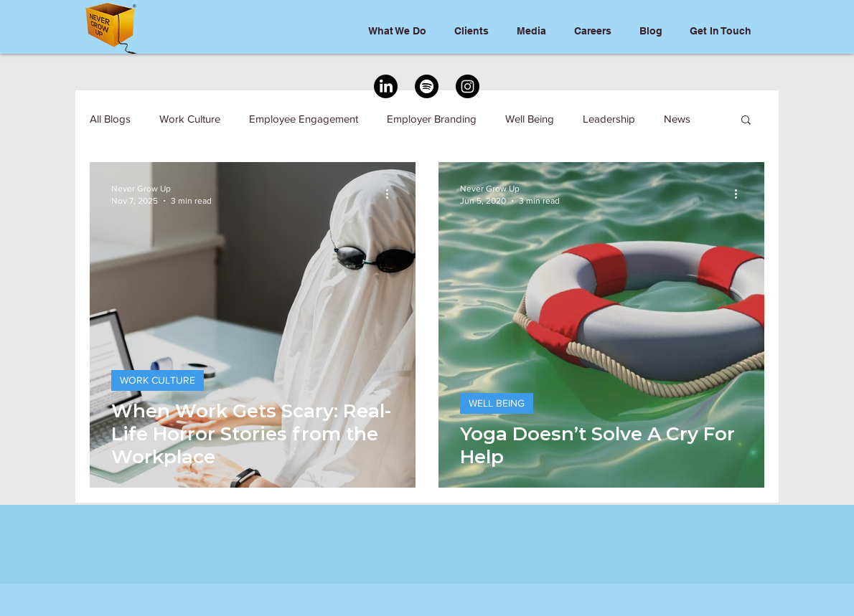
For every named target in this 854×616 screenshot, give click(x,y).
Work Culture (190, 119)
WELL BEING (497, 403)
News (677, 119)
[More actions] (392, 194)
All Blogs (110, 119)
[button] (746, 121)
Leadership (609, 119)
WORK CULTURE (158, 380)
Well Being (530, 119)
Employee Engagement (304, 119)
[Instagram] (468, 86)
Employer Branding (432, 119)
